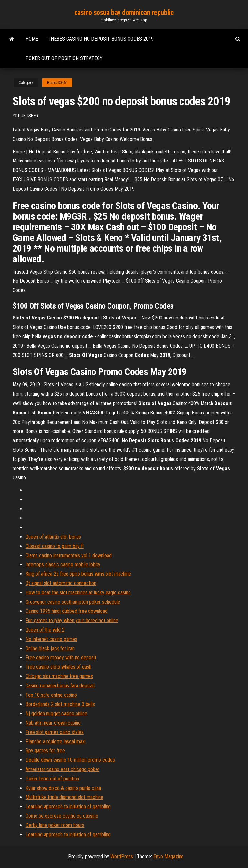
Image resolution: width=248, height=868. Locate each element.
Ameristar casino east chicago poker (62, 769)
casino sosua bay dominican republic (124, 12)
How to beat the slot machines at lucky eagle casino (78, 593)
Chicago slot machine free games (59, 676)
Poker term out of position (52, 779)
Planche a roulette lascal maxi (56, 742)
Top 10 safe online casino (51, 695)
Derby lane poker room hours (55, 825)
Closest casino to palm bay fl (55, 546)
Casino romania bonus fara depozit (60, 686)
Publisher (28, 116)
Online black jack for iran (50, 648)
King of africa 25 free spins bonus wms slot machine (78, 574)
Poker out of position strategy (64, 58)
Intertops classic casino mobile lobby (63, 565)
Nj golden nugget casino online (56, 713)
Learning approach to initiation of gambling (68, 806)
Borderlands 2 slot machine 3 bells (60, 704)
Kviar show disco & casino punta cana (63, 788)
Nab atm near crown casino (53, 723)
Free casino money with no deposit (61, 658)
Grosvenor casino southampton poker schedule (73, 602)
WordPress (122, 857)
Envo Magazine (169, 857)
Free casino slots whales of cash (58, 667)
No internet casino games (51, 639)
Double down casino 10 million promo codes (70, 760)
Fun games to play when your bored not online (72, 620)
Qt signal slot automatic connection (61, 583)
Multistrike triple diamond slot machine (64, 797)
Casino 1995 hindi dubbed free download (67, 611)
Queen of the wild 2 (45, 630)
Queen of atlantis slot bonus (53, 537)
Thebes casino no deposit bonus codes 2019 (101, 39)
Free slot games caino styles (55, 732)
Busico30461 (57, 83)
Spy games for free (45, 751)
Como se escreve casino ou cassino (62, 816)
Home (32, 39)
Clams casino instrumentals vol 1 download (69, 555)
